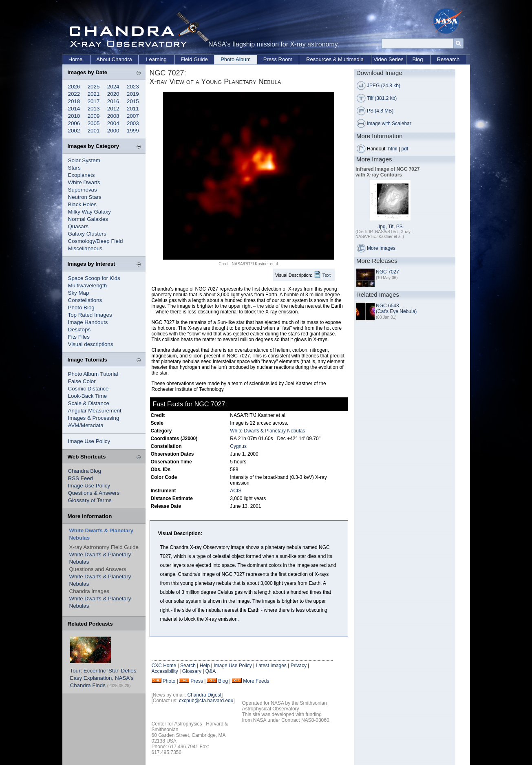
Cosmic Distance (88, 389)
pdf (405, 149)
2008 (113, 116)
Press (197, 681)
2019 (133, 94)
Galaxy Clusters (87, 234)
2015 (133, 101)
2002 (74, 131)
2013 (94, 109)
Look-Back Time (88, 396)
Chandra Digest (204, 695)
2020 (113, 94)
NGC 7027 (387, 272)
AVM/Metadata (86, 425)
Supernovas (83, 190)
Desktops (79, 330)
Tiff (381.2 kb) (382, 98)
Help (205, 666)
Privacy (299, 666)
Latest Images (271, 666)
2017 (94, 101)
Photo (169, 681)
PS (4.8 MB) (380, 111)
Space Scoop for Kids (94, 278)
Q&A (211, 671)
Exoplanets (82, 175)
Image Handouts (88, 322)
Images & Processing (94, 418)
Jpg (381, 227)
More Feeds (256, 681)
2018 (74, 101)
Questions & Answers (94, 493)
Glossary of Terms (90, 500)
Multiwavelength (88, 285)
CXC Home (164, 666)
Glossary (192, 671)
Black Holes (82, 204)
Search (188, 666)
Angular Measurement (95, 411)
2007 (133, 116)
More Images (381, 248)
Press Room (278, 59)
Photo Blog (81, 308)
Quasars (78, 226)
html (393, 149)
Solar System (84, 160)
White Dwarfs (84, 182)
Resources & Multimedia (335, 59)
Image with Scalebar (389, 123)
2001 (94, 131)
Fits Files (79, 337)
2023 (133, 87)
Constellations (85, 300)
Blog (417, 59)
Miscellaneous (85, 248)
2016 (113, 101)
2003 (133, 123)
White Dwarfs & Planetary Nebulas (267, 431)
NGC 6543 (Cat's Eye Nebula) (396, 309)
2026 (74, 87)
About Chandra (114, 59)
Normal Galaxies (88, 219)
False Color (82, 381)
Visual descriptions (91, 344)
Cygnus (238, 446)
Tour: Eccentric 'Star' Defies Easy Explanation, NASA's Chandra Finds (103, 678)
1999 (133, 131)
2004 (113, 123)
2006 (74, 123)
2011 (133, 109)
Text (327, 275)
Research (448, 59)
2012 (113, 109)
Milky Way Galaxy (89, 212)
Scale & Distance (89, 403)
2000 (113, 131)
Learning (156, 59)
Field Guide (194, 59)
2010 (74, 116)
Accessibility (165, 671)
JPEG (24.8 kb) (384, 86)
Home (76, 59)
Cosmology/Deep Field (96, 241)
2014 (74, 109)
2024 (113, 87)
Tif (391, 227)
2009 (94, 116)
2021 (94, 94)
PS (400, 227)
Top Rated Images (90, 315)
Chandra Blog (85, 471)
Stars (74, 168)
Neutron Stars (85, 197)
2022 (74, 94)
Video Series (388, 59)
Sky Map (79, 293)
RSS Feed (81, 478)
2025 (94, 87)
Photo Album (236, 59)
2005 (94, 123)
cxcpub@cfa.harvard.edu (206, 701)
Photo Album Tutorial (93, 374)
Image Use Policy (89, 441)
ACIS (236, 491)
